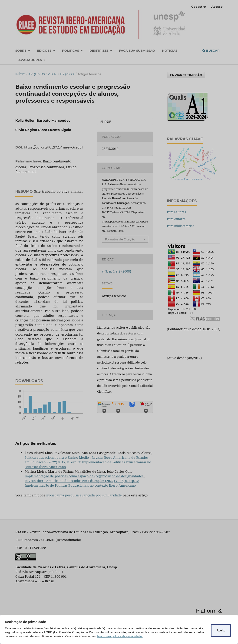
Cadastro (199, 7)
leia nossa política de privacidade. (120, 636)
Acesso (217, 7)
